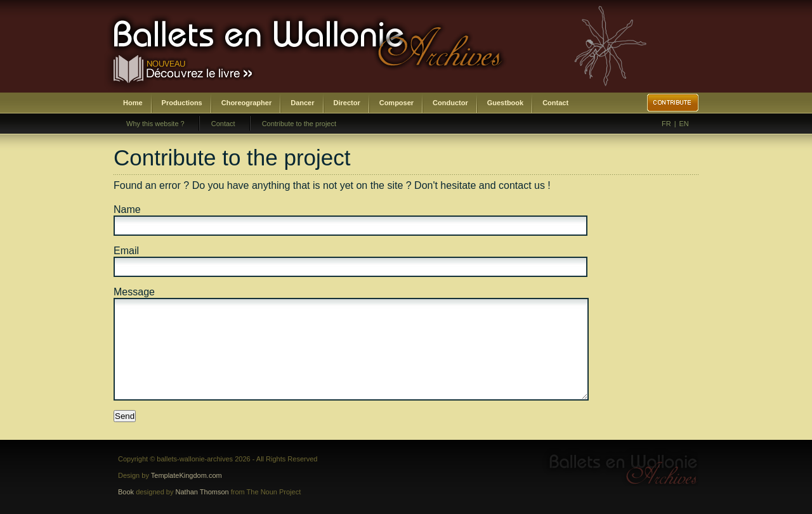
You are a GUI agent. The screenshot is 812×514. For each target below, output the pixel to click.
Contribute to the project (299, 124)
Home (133, 103)
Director (347, 103)
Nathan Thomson (202, 492)
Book (126, 492)
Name (127, 209)
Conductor (450, 103)
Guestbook (505, 103)
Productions (182, 103)
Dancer (302, 103)
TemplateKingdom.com (187, 475)
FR (666, 124)
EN (684, 124)
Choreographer (246, 103)
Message (134, 292)
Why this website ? (155, 124)
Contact (555, 103)
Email (126, 251)
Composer (396, 103)
